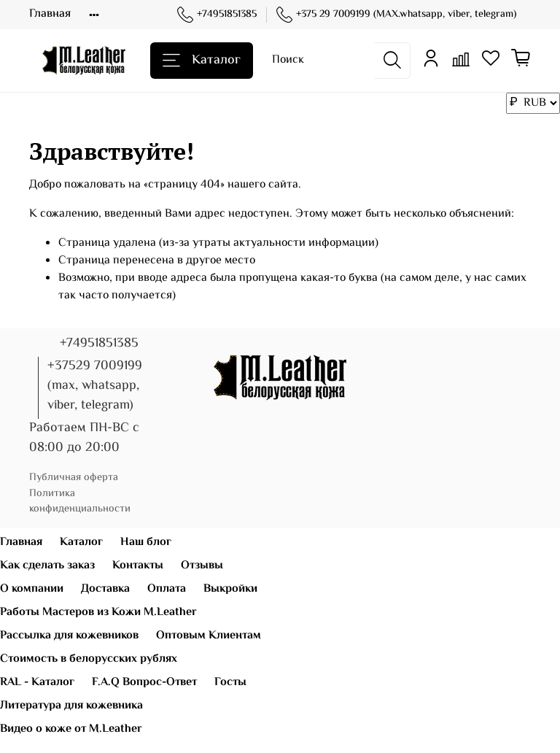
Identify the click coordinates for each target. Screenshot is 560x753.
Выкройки (230, 589)
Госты (230, 683)
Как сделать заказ (47, 566)
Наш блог (146, 542)
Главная (50, 14)
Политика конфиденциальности (80, 502)
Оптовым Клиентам (209, 636)
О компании (32, 589)
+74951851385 (217, 15)
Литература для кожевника (71, 706)
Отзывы (202, 566)
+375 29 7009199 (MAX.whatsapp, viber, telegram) (396, 15)
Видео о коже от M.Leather (71, 729)
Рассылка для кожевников (69, 636)
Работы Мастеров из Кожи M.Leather (98, 613)
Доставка (105, 589)
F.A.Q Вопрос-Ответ (144, 683)
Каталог (202, 61)
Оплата (167, 589)
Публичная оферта (74, 478)
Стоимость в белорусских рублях (89, 659)
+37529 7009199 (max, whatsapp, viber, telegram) (95, 386)
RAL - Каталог (37, 683)
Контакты (138, 566)
